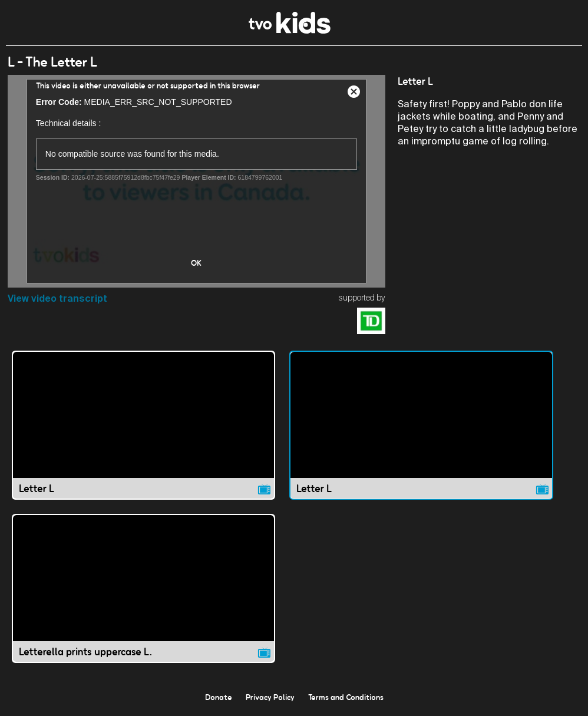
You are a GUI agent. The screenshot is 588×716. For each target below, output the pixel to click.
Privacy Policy (270, 697)
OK (196, 263)
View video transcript (57, 298)
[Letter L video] (143, 425)
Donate (219, 697)
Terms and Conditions (346, 697)
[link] (290, 30)
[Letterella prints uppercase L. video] (143, 588)
